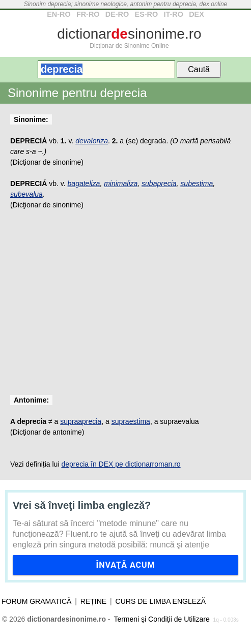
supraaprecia (81, 421)
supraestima (131, 421)
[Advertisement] (125, 302)
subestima (197, 183)
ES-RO (147, 14)
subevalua (26, 194)
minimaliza (121, 183)
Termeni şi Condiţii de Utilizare (161, 619)
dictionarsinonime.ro (129, 34)
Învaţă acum (125, 565)
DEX (197, 14)
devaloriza (92, 141)
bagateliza (84, 183)
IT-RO (173, 14)
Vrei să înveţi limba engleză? (82, 505)
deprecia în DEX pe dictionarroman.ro (121, 464)
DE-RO (117, 14)
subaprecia (159, 183)
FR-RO (88, 14)
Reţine (93, 601)
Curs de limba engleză (161, 601)
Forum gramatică (36, 601)
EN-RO (59, 14)
